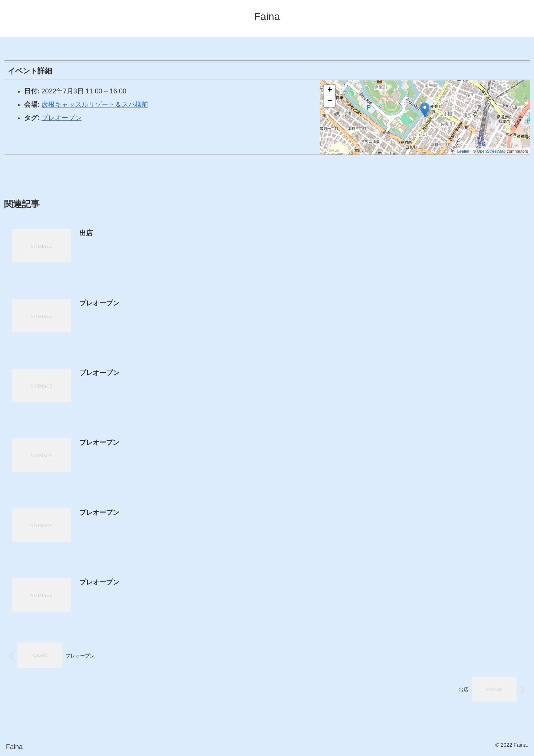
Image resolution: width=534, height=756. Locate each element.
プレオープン (62, 118)
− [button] (330, 102)
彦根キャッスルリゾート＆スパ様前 (95, 105)
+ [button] (330, 90)
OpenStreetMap (491, 151)
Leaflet (463, 151)
